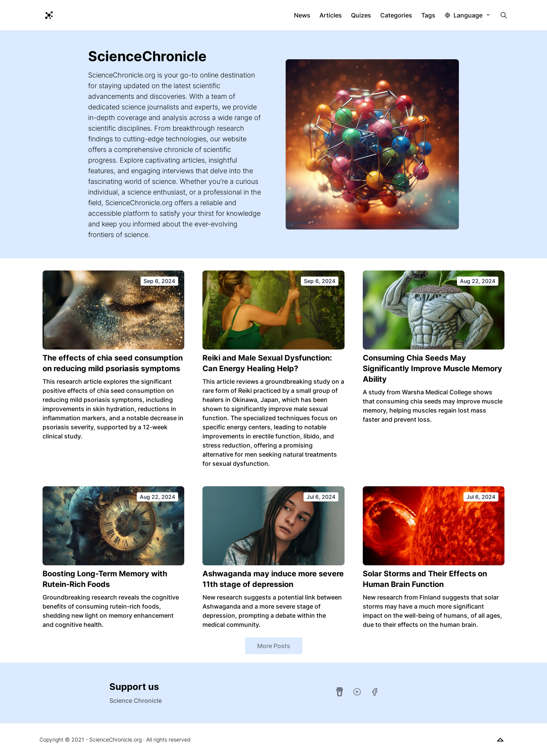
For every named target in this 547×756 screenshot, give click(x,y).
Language (468, 15)
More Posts (274, 646)
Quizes (361, 15)
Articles (331, 15)
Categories (396, 15)
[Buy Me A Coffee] (340, 692)
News (302, 15)
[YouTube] (357, 692)
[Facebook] (375, 692)
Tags (428, 15)
